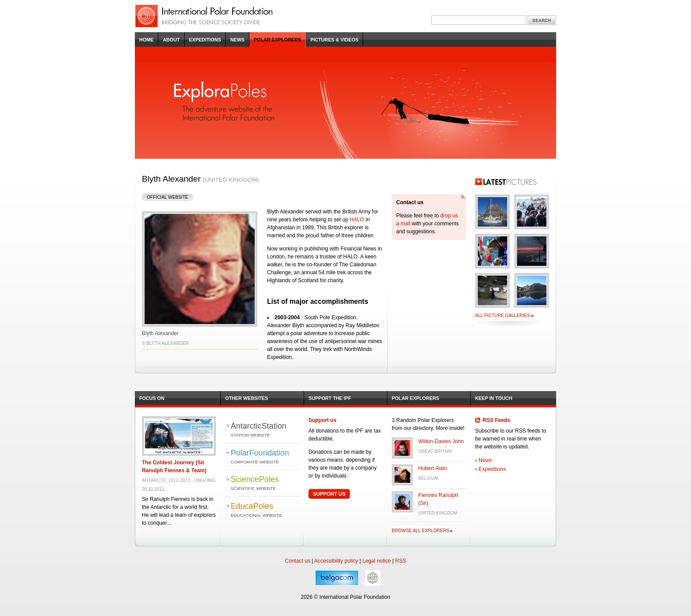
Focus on (152, 398)
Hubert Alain (433, 468)
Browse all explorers (420, 531)
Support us (322, 420)
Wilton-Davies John (441, 441)
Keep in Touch (494, 398)
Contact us (298, 561)
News (237, 40)
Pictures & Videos (334, 40)
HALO (357, 220)
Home (146, 40)
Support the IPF (330, 398)
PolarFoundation (265, 457)
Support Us (329, 494)
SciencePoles (265, 483)
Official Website (167, 197)
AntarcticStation (265, 430)
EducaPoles (265, 510)
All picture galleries (503, 315)
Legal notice (377, 561)
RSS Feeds (496, 420)
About (171, 40)
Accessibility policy (336, 561)
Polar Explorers (277, 40)
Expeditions (205, 40)
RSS (401, 561)
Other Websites (247, 398)
